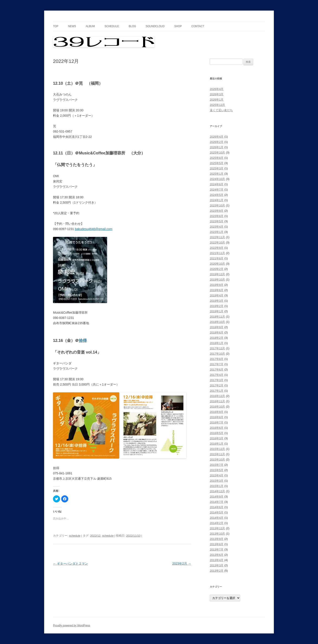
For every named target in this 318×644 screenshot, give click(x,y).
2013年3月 (217, 565)
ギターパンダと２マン (70, 563)
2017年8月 (217, 359)
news (72, 26)
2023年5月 (217, 221)
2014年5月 (217, 512)
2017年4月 (217, 375)
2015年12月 (217, 449)
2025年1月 (217, 174)
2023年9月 (217, 211)
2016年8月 (217, 417)
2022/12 (95, 536)
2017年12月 (217, 348)
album (90, 26)
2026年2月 (217, 142)
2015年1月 (217, 486)
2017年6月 (217, 370)
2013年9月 (217, 539)
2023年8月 (217, 216)
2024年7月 (217, 190)
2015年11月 (217, 454)
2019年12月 (217, 274)
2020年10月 (217, 264)
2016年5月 (217, 433)
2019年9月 (217, 285)
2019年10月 (217, 280)
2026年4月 (217, 89)
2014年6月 (217, 507)
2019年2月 (217, 306)
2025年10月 (217, 153)
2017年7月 (217, 364)
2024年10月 (217, 179)
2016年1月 (217, 444)
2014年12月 (217, 491)
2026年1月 (217, 100)
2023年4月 (217, 227)
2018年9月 (217, 327)
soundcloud (155, 26)
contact (198, 26)
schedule (112, 26)
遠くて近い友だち (221, 110)
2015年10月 (217, 460)
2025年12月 (217, 105)
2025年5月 (217, 163)
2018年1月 (217, 343)
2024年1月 (217, 200)
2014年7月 (217, 502)
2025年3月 (217, 168)
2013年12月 (217, 528)
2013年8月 (217, 544)
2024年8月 (217, 184)
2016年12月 (217, 396)
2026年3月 (217, 94)
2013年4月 (217, 560)
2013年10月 (217, 534)
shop (178, 26)
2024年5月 (217, 195)
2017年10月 (217, 354)
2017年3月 (217, 380)
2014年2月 (217, 523)
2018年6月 (217, 332)
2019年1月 (217, 311)
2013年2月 (217, 571)
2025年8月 (217, 158)
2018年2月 (217, 338)
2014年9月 (217, 497)
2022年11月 (217, 237)
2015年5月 (217, 470)
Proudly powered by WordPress (72, 625)
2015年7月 (217, 465)
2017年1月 (217, 391)
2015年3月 (217, 481)
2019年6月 (217, 290)
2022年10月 (217, 242)
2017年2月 (217, 385)
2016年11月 (217, 401)
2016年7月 (217, 422)
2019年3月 (217, 301)
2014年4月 (217, 518)
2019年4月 (217, 295)
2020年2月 (217, 269)
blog (132, 26)
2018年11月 (217, 317)
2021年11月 (217, 253)
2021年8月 (217, 258)
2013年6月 (217, 555)
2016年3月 (217, 438)
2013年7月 (217, 549)
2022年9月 (217, 248)
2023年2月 (182, 563)
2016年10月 (217, 407)
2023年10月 (217, 205)
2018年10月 (217, 322)
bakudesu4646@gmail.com (94, 229)
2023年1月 (217, 232)
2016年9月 (217, 412)
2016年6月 (217, 428)
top (56, 26)
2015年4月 (217, 475)
